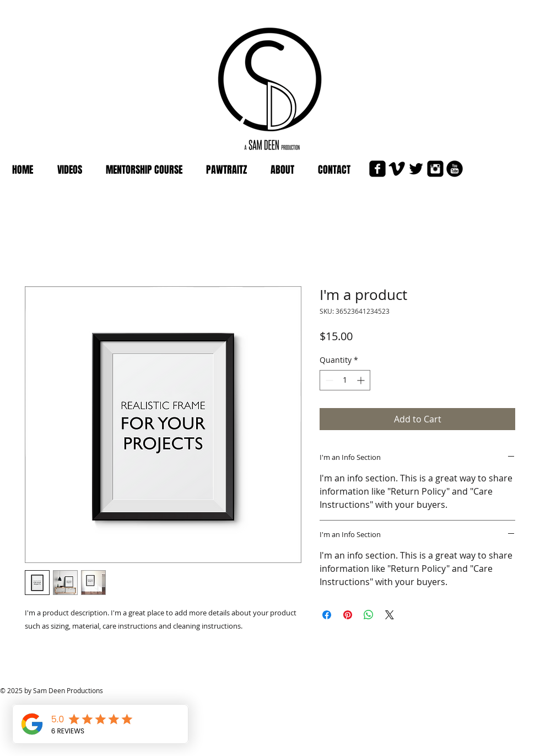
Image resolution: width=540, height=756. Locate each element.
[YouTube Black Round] (455, 169)
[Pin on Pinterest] (348, 615)
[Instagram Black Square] (435, 169)
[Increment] (362, 380)
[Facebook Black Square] (377, 169)
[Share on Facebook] (327, 615)
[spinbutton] (345, 380)
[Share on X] (390, 615)
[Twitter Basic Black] (416, 169)
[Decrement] (328, 380)
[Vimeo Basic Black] (397, 169)
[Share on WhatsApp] (369, 615)
